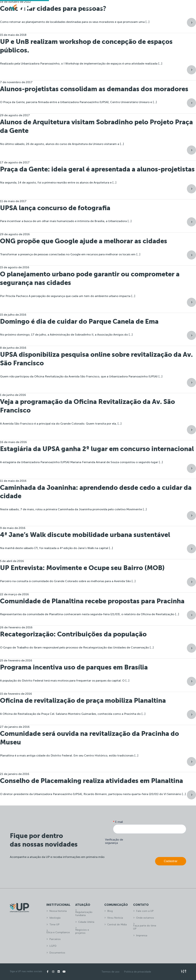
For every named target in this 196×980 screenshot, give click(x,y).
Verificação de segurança (114, 841)
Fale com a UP (145, 911)
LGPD (53, 946)
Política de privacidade (138, 972)
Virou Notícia (115, 918)
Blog (110, 911)
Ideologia (55, 918)
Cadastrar (171, 861)
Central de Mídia (117, 925)
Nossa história (58, 911)
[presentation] (158, 844)
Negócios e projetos (82, 931)
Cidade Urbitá (86, 922)
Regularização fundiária (84, 914)
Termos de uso (110, 972)
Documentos (57, 953)
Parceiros (55, 939)
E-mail (118, 822)
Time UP (54, 925)
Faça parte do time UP (145, 927)
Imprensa (142, 935)
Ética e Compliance (58, 932)
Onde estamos (145, 918)
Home (88, 8)
